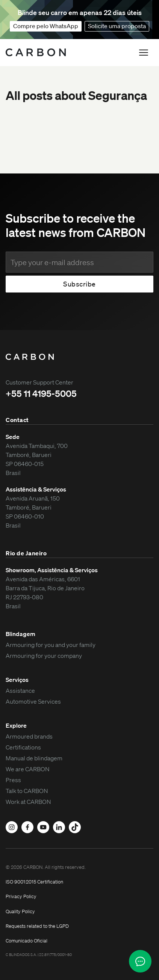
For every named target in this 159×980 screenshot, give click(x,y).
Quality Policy (20, 911)
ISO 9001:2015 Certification (34, 882)
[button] (144, 53)
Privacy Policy (21, 896)
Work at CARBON (28, 802)
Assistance (20, 691)
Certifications (23, 747)
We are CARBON (28, 769)
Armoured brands (29, 736)
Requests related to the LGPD (37, 926)
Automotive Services (33, 701)
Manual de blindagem (34, 758)
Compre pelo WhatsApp (46, 26)
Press (13, 780)
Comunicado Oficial (26, 941)
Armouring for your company (44, 656)
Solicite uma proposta (117, 26)
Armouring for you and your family (51, 645)
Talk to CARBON (27, 791)
